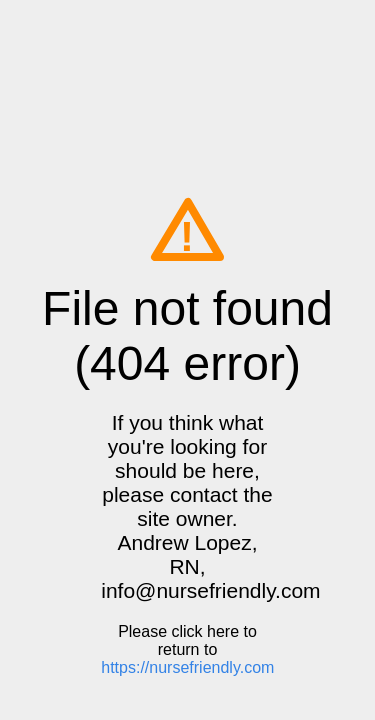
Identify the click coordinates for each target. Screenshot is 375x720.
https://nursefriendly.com (187, 667)
